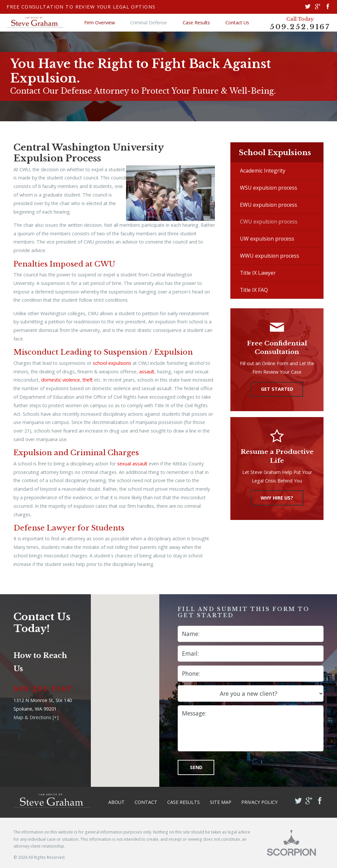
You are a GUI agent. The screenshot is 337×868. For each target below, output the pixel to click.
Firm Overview (100, 23)
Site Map (221, 802)
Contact (146, 802)
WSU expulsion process (269, 188)
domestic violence (61, 380)
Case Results (196, 23)
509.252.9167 (300, 27)
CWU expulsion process (269, 222)
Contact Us (237, 23)
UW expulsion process (267, 239)
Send (196, 767)
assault (147, 372)
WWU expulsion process (270, 256)
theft (88, 380)
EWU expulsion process (269, 205)
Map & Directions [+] (36, 717)
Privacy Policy (259, 802)
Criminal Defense (149, 23)
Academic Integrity (263, 171)
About (117, 802)
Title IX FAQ (254, 290)
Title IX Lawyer (258, 273)
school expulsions (112, 363)
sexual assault (132, 464)
